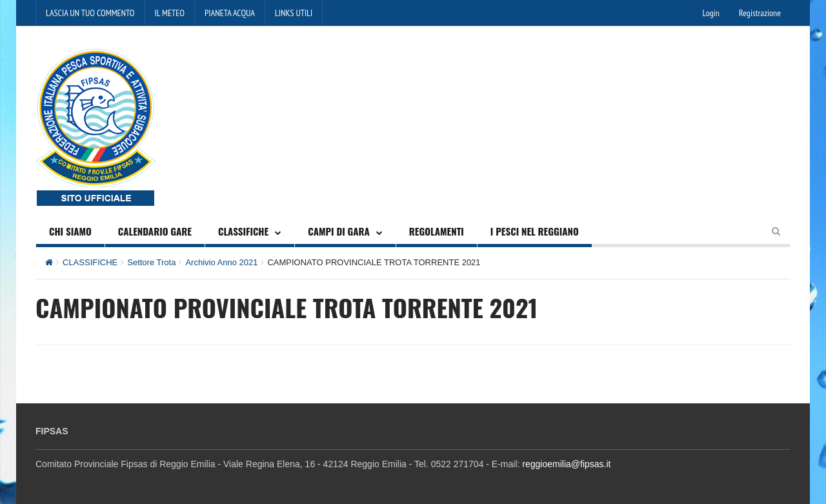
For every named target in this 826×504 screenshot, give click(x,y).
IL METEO (170, 13)
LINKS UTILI (294, 13)
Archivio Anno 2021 (221, 262)
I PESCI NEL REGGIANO (535, 231)
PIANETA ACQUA (230, 13)
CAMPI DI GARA (339, 231)
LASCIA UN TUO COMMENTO (90, 13)
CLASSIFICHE (243, 231)
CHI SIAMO (70, 231)
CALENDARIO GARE (155, 231)
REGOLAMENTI (437, 231)
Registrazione (760, 13)
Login (711, 13)
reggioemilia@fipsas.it (566, 464)
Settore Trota (151, 262)
